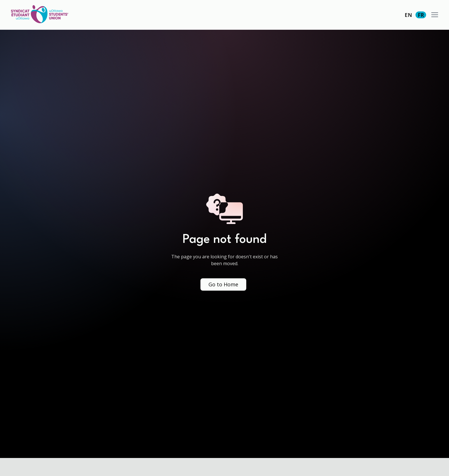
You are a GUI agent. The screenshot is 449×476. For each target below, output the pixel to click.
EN (408, 15)
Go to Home (223, 284)
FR (421, 15)
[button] (435, 15)
